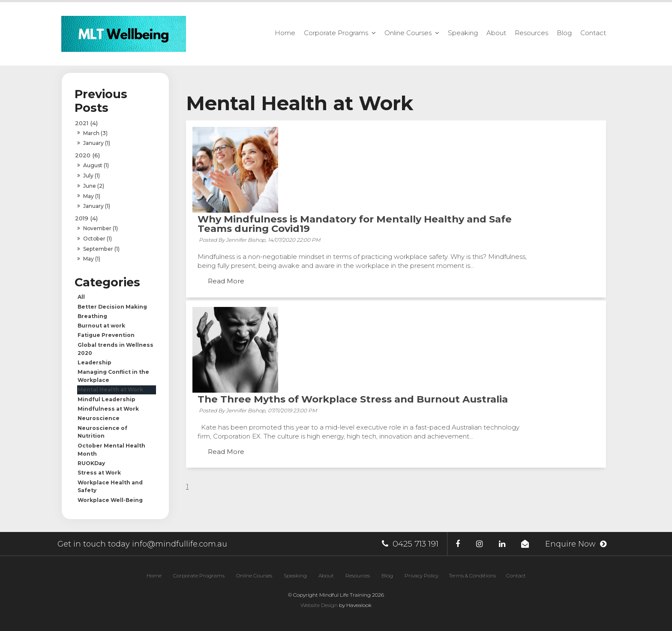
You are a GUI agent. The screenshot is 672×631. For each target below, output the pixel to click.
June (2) (94, 186)
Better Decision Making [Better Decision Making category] (112, 307)
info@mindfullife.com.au (180, 544)
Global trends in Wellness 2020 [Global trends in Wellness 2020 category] (115, 349)
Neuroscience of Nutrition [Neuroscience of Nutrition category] (102, 432)
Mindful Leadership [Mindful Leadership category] (106, 399)
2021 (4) (86, 123)
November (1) (100, 228)
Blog (564, 33)
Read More (313, 205)
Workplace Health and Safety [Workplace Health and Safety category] (110, 487)
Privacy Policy (421, 575)
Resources (531, 33)
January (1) (97, 143)
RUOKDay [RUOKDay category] (91, 463)
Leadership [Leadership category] (94, 362)
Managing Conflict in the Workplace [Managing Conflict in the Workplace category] (113, 376)
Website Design (319, 605)
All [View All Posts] (81, 297)
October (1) (97, 239)
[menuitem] (154, 575)
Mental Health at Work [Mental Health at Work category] (110, 389)
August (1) (96, 165)
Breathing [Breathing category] (92, 316)
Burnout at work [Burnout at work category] (101, 326)
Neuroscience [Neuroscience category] (99, 418)
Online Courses (408, 33)
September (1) (101, 249)
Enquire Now (570, 544)
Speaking (463, 33)
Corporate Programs (336, 33)
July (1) (91, 176)
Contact (593, 33)
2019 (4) (86, 218)
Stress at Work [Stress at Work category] (99, 473)
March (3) (95, 133)
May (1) (92, 196)
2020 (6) (87, 155)
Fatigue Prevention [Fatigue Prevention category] (106, 335)
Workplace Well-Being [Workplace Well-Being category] (110, 500)
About (496, 33)
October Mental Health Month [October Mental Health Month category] (111, 450)
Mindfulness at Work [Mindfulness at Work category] (108, 409)
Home (285, 33)
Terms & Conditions (472, 575)
